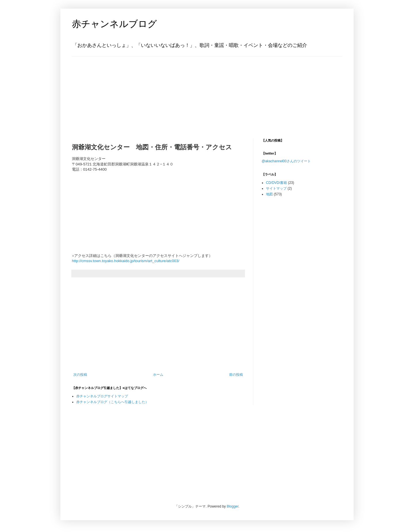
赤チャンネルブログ (114, 24)
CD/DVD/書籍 (276, 183)
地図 (269, 194)
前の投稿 (236, 375)
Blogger (233, 506)
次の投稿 (80, 375)
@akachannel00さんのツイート (286, 161)
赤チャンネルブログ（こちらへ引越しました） (112, 402)
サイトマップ (276, 188)
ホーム (158, 375)
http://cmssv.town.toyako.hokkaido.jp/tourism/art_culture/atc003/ (126, 261)
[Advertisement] (108, 92)
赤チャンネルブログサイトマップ (102, 396)
